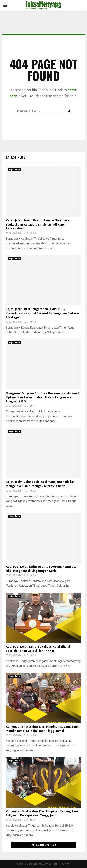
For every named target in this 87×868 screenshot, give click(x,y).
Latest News (16, 157)
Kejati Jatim (14, 170)
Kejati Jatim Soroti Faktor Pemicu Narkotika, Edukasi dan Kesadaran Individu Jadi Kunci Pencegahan (38, 225)
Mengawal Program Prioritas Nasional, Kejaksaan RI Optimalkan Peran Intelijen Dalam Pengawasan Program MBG (43, 397)
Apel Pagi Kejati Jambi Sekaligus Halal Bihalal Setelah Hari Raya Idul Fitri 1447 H (38, 649)
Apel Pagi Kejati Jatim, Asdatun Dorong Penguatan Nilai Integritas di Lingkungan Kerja (42, 569)
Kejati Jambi (15, 596)
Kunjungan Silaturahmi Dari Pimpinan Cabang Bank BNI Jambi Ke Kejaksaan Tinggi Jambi (42, 814)
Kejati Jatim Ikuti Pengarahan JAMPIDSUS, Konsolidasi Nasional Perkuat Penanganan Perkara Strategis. (42, 313)
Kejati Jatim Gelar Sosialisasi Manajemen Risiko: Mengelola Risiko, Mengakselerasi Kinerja (40, 484)
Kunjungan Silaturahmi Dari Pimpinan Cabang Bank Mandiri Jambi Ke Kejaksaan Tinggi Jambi (42, 729)
